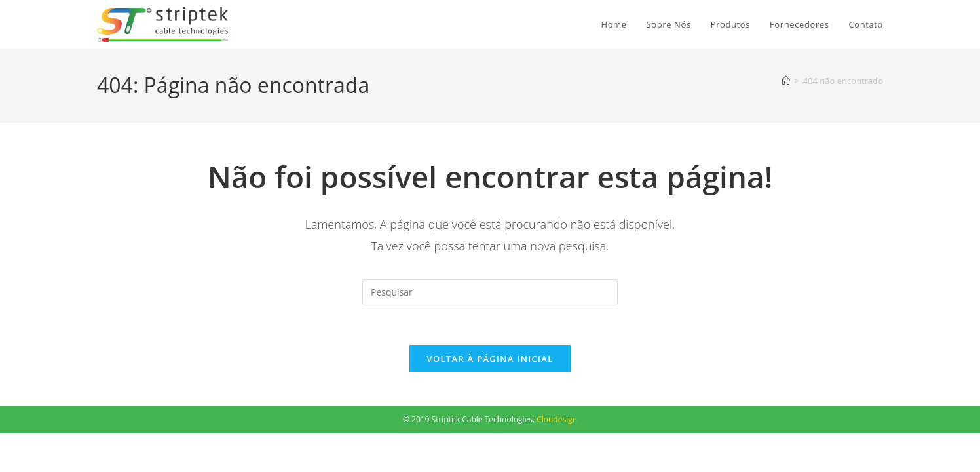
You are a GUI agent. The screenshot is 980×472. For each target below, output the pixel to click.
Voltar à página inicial (490, 359)
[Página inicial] (786, 81)
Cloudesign (557, 419)
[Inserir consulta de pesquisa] (490, 292)
